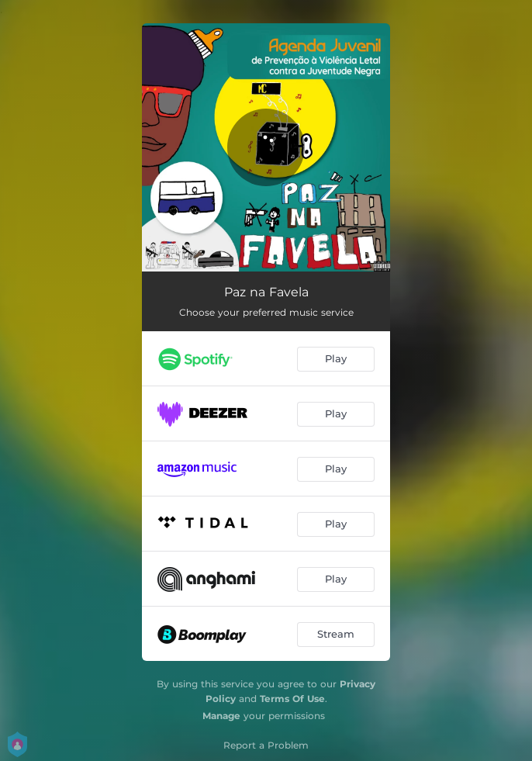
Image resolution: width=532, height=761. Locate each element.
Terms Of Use (292, 699)
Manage (221, 716)
